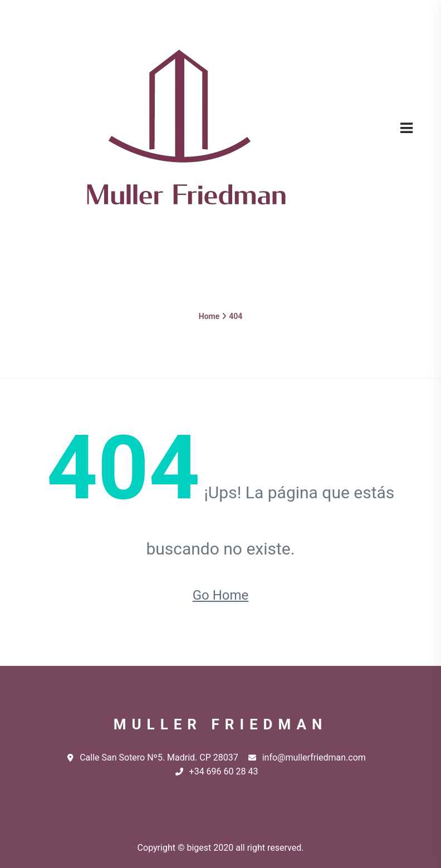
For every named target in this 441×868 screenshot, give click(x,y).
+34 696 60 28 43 (217, 772)
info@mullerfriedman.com (307, 758)
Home (209, 316)
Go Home (221, 595)
